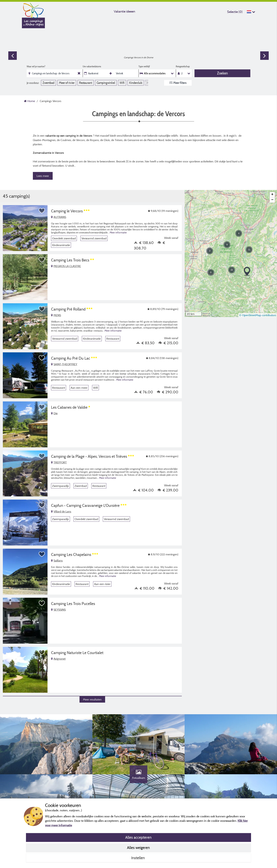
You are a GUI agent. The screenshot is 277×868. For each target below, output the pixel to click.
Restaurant (86, 83)
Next (264, 56)
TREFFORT (59, 462)
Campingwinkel (106, 83)
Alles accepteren (138, 837)
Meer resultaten (92, 699)
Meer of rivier (67, 83)
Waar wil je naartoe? (36, 66)
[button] (210, 251)
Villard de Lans (61, 511)
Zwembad (48, 83)
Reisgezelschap (183, 66)
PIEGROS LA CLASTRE (66, 266)
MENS (56, 315)
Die (54, 413)
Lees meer (43, 176)
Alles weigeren (138, 848)
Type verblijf (144, 66)
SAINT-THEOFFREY (64, 364)
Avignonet (58, 659)
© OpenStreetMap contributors (258, 315)
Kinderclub (136, 83)
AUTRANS (59, 217)
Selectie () (235, 12)
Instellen (138, 858)
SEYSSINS (58, 610)
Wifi (122, 83)
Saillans (57, 560)
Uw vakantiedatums (92, 66)
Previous (13, 56)
